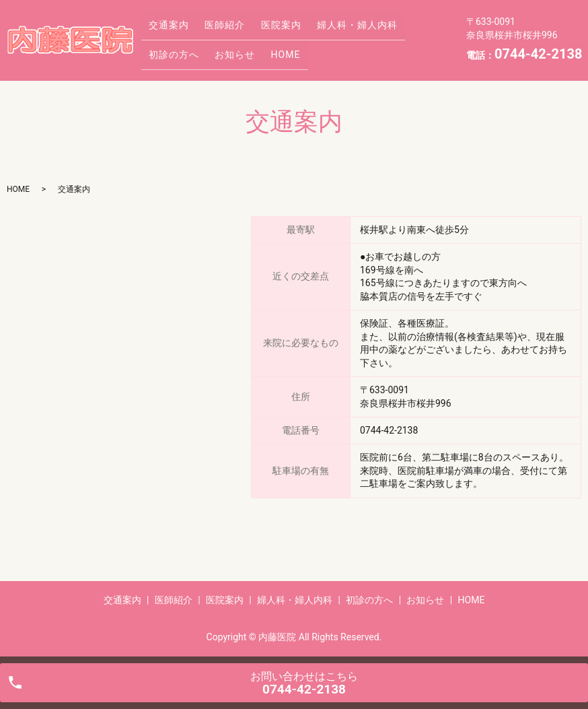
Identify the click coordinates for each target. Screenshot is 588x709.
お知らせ (166, 50)
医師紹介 (216, 29)
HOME (211, 50)
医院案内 (266, 29)
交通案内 (166, 29)
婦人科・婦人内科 (336, 29)
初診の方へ (411, 29)
